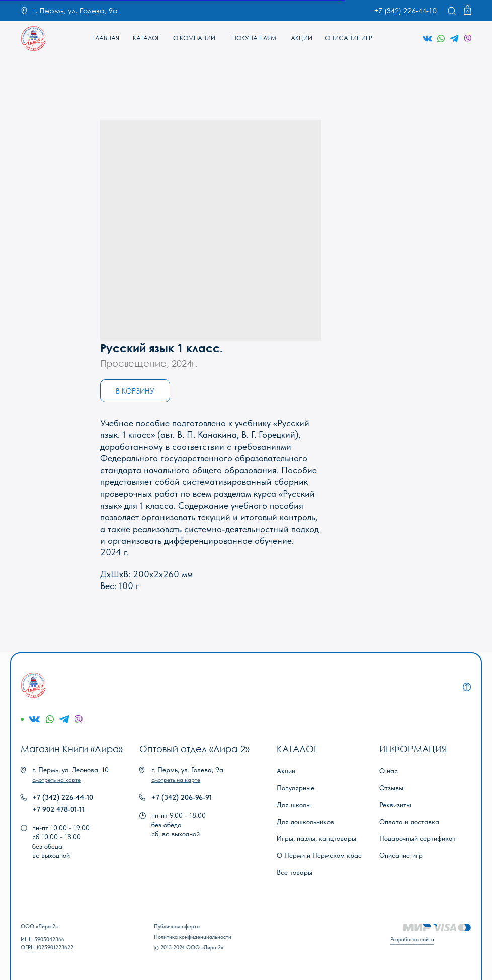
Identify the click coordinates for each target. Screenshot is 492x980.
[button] (57, 780)
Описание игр (401, 855)
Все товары (295, 872)
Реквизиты (395, 805)
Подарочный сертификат (418, 838)
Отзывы (391, 788)
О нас (389, 771)
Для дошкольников (305, 822)
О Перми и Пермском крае (319, 855)
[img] (33, 38)
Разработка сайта (412, 939)
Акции (286, 771)
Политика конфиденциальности (193, 937)
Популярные (296, 788)
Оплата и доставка (409, 822)
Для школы (294, 805)
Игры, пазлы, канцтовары (316, 838)
